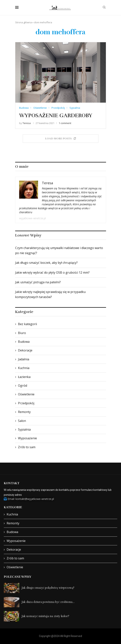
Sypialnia (24, 429)
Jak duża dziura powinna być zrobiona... (48, 602)
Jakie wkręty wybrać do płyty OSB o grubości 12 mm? (52, 272)
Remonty (24, 412)
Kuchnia (24, 368)
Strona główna (23, 22)
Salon (22, 421)
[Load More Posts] (61, 139)
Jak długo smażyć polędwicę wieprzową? (48, 588)
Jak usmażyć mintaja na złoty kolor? (45, 616)
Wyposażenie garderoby (56, 116)
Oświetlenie (26, 394)
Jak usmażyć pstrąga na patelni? (38, 282)
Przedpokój (26, 403)
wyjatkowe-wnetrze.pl (32, 218)
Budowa (24, 342)
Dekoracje (25, 350)
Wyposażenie (27, 438)
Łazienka (24, 377)
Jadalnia (24, 359)
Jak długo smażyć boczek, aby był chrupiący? (46, 263)
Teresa (27, 123)
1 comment (65, 123)
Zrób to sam (27, 447)
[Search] (104, 8)
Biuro (22, 333)
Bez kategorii (27, 324)
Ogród (23, 386)
